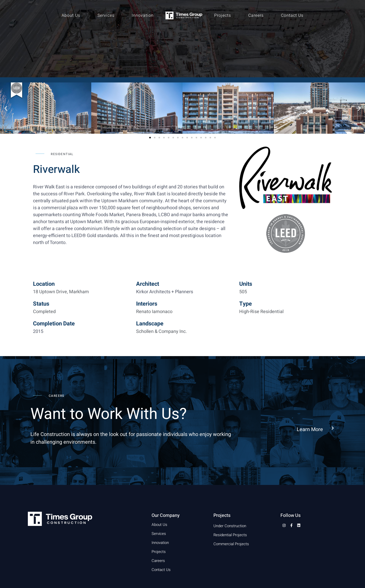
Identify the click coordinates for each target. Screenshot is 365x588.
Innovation (143, 15)
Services (106, 15)
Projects (223, 15)
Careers (256, 15)
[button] (6, 108)
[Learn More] (333, 428)
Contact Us (292, 15)
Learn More (310, 429)
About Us (71, 15)
